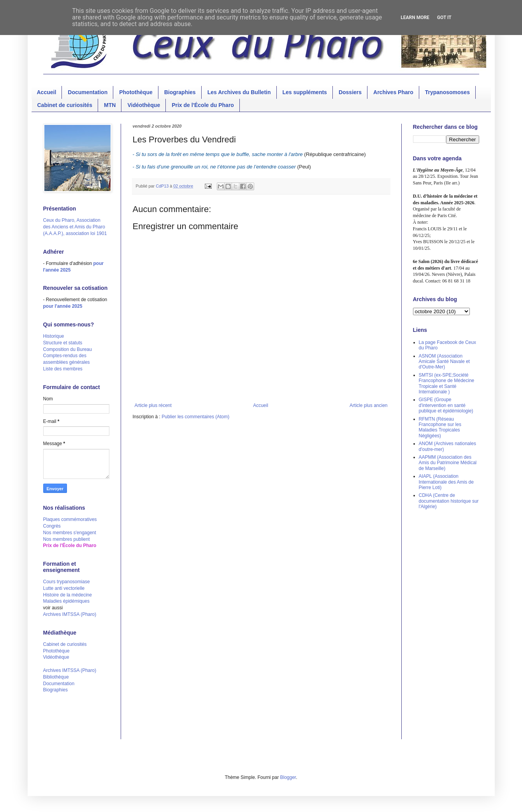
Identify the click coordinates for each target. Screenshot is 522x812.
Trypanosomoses (447, 92)
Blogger (288, 777)
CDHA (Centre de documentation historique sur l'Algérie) (449, 501)
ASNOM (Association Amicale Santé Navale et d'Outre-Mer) (444, 362)
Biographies (180, 92)
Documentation (88, 92)
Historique (54, 336)
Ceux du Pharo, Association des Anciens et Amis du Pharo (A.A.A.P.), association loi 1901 (75, 227)
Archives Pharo (393, 92)
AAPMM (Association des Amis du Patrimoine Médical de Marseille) (448, 463)
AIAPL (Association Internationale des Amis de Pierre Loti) (446, 482)
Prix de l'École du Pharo (203, 105)
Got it (444, 18)
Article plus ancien (368, 405)
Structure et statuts (63, 343)
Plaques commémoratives (70, 519)
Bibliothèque (56, 677)
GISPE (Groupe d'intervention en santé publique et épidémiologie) (446, 405)
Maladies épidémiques (66, 601)
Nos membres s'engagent (70, 533)
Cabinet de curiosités (65, 105)
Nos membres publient (67, 539)
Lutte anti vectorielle (64, 588)
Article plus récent (153, 405)
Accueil (47, 92)
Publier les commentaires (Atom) (195, 417)
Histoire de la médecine (68, 595)
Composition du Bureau (68, 349)
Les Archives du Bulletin (239, 92)
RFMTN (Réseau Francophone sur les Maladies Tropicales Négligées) (440, 427)
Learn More (415, 18)
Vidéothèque (144, 105)
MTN (110, 105)
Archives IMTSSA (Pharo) (70, 614)
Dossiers (350, 92)
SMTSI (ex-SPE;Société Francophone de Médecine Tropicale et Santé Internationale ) (447, 383)
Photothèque (136, 92)
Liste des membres (63, 369)
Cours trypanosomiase (67, 582)
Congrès (52, 526)
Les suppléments (305, 92)
